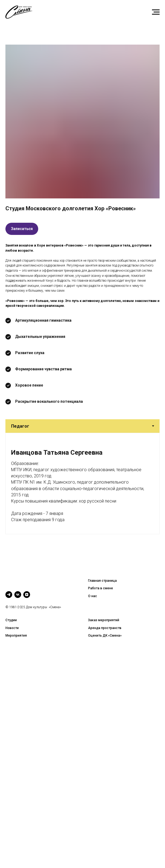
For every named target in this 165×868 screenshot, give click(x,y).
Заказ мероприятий (104, 620)
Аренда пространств (105, 628)
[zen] (27, 595)
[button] (22, 229)
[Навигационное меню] (156, 12)
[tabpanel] (82, 483)
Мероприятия (16, 636)
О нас (93, 596)
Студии (11, 620)
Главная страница (102, 581)
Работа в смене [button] (101, 588)
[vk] (18, 595)
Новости (12, 628)
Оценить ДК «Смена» (105, 636)
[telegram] (9, 595)
